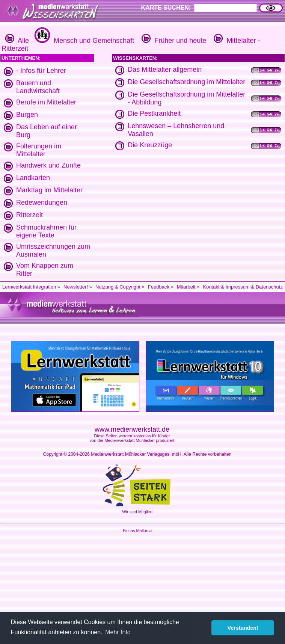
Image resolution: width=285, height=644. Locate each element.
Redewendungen (42, 203)
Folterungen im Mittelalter (39, 150)
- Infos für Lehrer (41, 71)
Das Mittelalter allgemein (165, 70)
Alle (17, 41)
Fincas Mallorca (137, 531)
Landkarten (33, 178)
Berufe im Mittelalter (46, 102)
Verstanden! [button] (243, 628)
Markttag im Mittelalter (49, 190)
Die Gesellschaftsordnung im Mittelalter (186, 82)
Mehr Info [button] (118, 632)
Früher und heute (173, 41)
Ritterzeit (29, 215)
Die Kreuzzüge (150, 145)
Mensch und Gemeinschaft (83, 41)
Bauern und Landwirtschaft (38, 87)
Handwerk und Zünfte (48, 165)
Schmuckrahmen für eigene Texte (46, 231)
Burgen (27, 115)
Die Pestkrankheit (154, 113)
